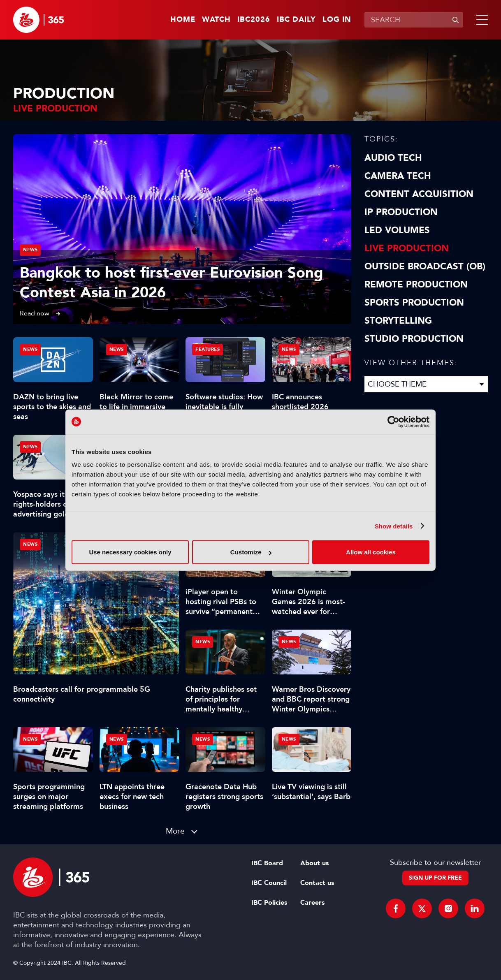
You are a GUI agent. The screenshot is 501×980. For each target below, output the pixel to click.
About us (314, 863)
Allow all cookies (371, 552)
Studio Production (414, 339)
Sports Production (414, 303)
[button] (480, 20)
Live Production (407, 248)
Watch (216, 20)
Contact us (317, 883)
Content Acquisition (419, 194)
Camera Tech (398, 176)
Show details (394, 526)
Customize (251, 552)
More (175, 831)
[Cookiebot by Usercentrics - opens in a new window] (393, 422)
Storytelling (398, 321)
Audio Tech (393, 158)
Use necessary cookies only (130, 552)
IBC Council (269, 883)
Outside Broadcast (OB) (425, 266)
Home (183, 20)
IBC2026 (254, 20)
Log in (337, 20)
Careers (312, 903)
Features (208, 349)
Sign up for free (435, 878)
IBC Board (267, 863)
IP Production (401, 212)
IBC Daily (296, 20)
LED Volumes (397, 230)
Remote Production (416, 285)
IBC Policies (269, 903)
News (30, 250)
